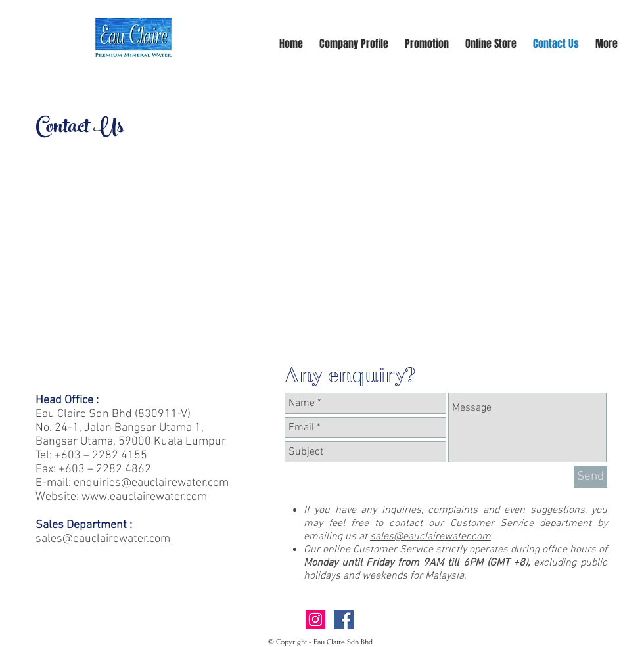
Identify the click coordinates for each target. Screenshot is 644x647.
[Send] (590, 477)
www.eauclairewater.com (144, 497)
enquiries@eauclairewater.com (151, 483)
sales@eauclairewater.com (430, 537)
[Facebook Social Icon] (344, 619)
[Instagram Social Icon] (315, 619)
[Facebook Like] (446, 623)
